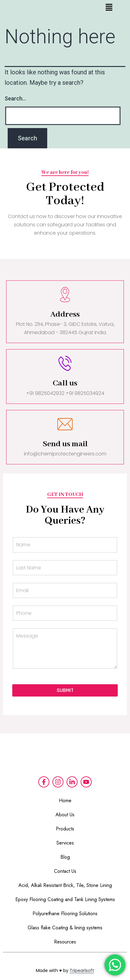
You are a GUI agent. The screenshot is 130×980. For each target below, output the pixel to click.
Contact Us (65, 871)
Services (65, 843)
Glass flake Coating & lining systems (65, 928)
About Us (65, 815)
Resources (65, 942)
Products (65, 829)
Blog (65, 857)
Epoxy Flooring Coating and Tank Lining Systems (65, 899)
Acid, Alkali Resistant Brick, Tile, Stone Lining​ (65, 885)
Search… (15, 98)
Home (65, 800)
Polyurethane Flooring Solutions (65, 914)
